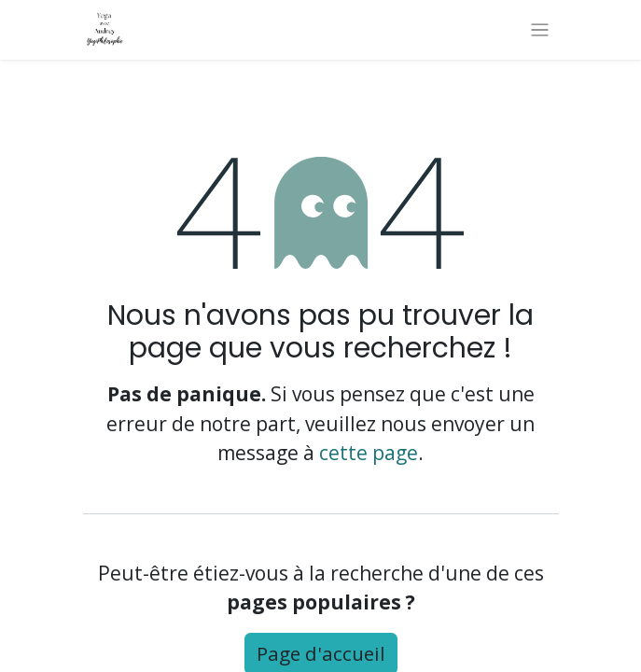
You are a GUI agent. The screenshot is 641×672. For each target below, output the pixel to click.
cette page (369, 453)
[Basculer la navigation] (540, 30)
